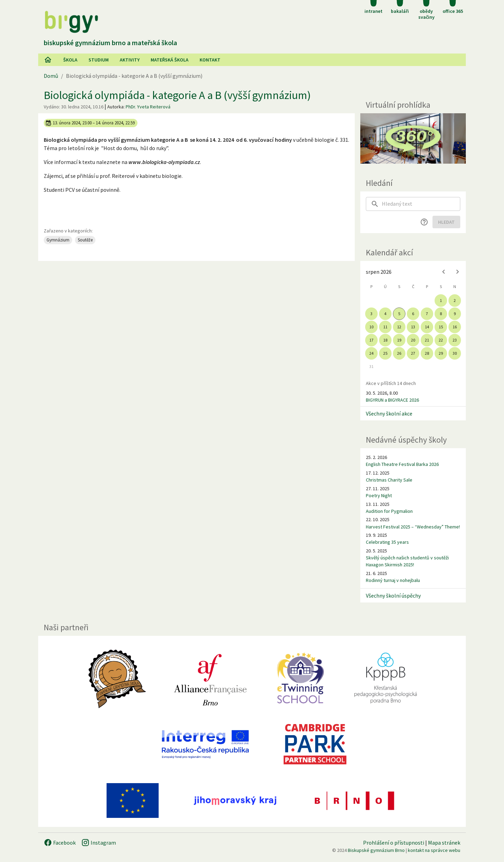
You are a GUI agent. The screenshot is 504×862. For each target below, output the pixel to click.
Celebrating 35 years (387, 542)
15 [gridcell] (441, 327)
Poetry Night (379, 495)
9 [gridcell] (455, 314)
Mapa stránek (444, 843)
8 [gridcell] (441, 314)
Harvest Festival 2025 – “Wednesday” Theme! (413, 527)
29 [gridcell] (441, 353)
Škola (70, 60)
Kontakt (210, 60)
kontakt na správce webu (434, 850)
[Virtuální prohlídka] (413, 138)
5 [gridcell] (399, 314)
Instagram (99, 843)
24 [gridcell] (371, 353)
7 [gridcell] (427, 314)
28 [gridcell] (427, 353)
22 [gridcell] (441, 340)
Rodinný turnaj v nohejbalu (393, 580)
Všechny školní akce (389, 413)
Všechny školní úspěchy (393, 596)
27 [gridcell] (413, 353)
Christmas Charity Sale (389, 480)
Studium (99, 60)
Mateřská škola (170, 60)
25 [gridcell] (385, 353)
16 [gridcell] (455, 327)
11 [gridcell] (385, 327)
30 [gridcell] (455, 353)
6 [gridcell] (413, 314)
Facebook (60, 843)
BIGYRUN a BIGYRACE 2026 (392, 400)
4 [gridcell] (385, 314)
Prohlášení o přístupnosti (394, 843)
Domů (51, 76)
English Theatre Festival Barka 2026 (402, 464)
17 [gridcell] (371, 340)
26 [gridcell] (399, 353)
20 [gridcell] (413, 340)
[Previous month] (444, 272)
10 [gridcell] (371, 327)
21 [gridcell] (427, 340)
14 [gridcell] (427, 327)
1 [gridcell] (441, 300)
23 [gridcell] (455, 340)
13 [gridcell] (413, 327)
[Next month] (457, 272)
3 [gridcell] (371, 314)
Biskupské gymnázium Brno (376, 850)
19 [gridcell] (399, 340)
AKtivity (130, 60)
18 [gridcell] (385, 340)
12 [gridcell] (399, 327)
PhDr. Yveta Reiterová (148, 107)
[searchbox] (421, 204)
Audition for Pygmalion (389, 511)
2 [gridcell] (455, 300)
